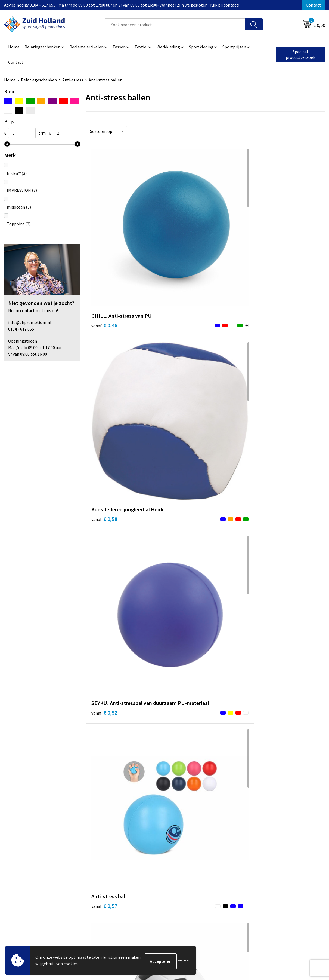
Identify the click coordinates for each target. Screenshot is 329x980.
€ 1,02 (184, 782)
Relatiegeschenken (39, 80)
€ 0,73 (104, 662)
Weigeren (184, 961)
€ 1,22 (264, 773)
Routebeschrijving (148, 863)
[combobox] (175, 24)
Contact (314, 5)
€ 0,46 (104, 235)
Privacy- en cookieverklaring (275, 847)
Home (10, 80)
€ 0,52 (264, 243)
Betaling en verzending (152, 855)
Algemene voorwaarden (271, 839)
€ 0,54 (104, 457)
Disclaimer (259, 855)
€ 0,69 (104, 560)
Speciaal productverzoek (300, 54)
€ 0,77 (264, 560)
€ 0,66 (184, 457)
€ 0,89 (264, 662)
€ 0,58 (184, 243)
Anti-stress (73, 80)
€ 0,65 (264, 346)
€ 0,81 (184, 671)
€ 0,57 (104, 346)
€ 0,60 (184, 346)
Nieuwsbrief (142, 847)
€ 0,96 (104, 773)
